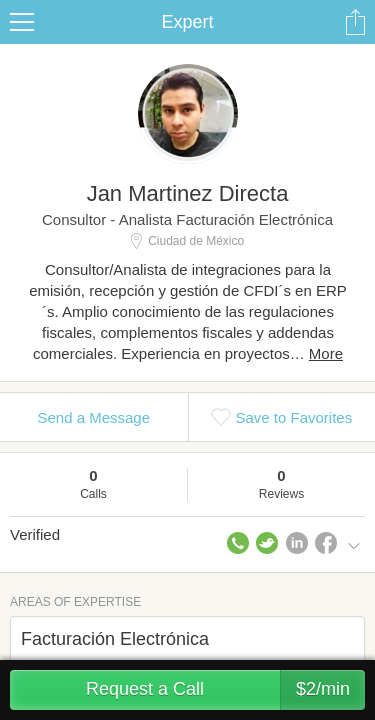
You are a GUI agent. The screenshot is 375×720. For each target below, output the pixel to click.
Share (355, 22)
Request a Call (225, 690)
